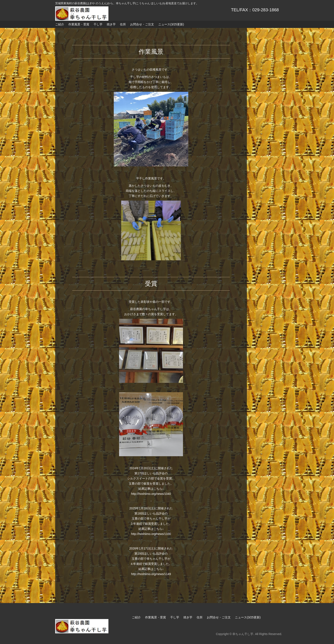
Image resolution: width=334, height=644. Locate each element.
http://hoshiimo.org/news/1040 (151, 494)
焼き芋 (111, 24)
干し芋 (98, 24)
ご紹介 (60, 24)
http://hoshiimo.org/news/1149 (151, 574)
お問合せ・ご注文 (142, 24)
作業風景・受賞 (79, 24)
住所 (123, 24)
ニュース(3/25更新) (171, 24)
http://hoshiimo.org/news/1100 (151, 534)
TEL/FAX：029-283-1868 (255, 10)
